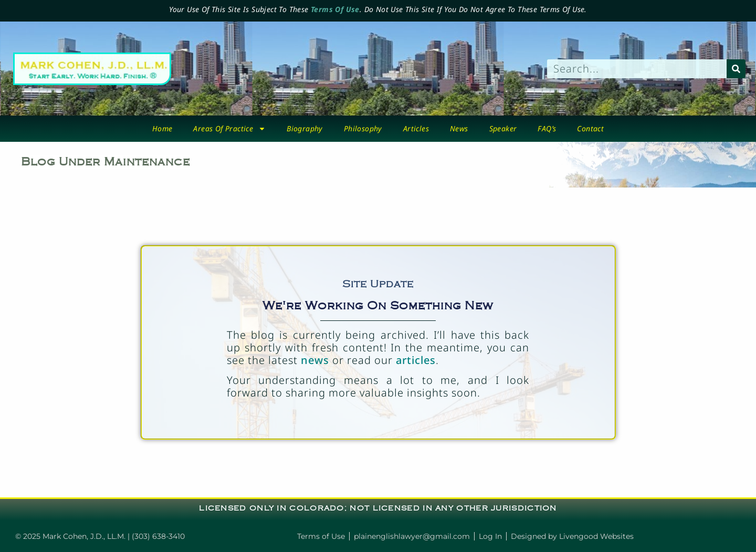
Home (162, 128)
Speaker (503, 128)
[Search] (736, 69)
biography (305, 128)
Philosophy (363, 128)
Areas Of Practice (229, 129)
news (315, 360)
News (459, 128)
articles (416, 360)
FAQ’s (547, 128)
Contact (590, 128)
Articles (416, 128)
